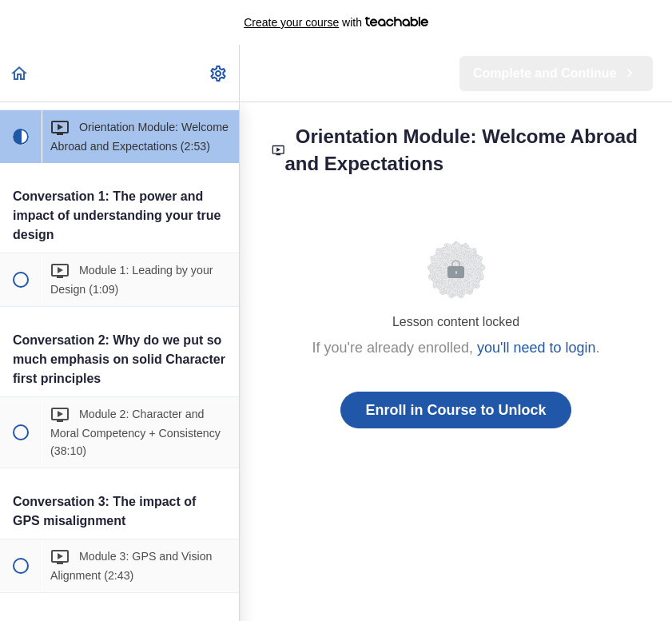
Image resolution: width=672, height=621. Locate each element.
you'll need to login (537, 348)
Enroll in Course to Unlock (455, 410)
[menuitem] (219, 73)
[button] (20, 73)
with (336, 22)
